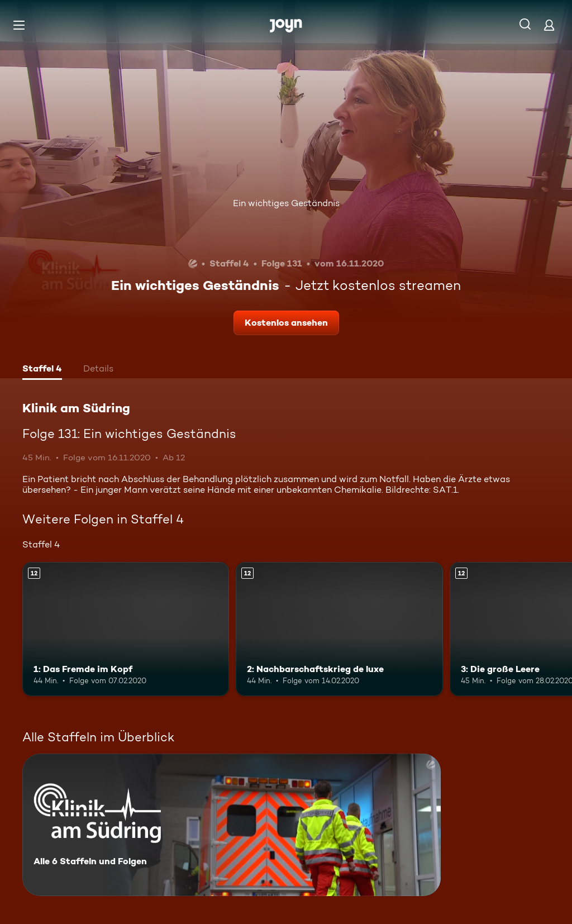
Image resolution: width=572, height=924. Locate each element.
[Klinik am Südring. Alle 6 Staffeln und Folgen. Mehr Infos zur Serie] (232, 825)
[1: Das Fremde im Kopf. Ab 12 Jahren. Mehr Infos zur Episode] (126, 629)
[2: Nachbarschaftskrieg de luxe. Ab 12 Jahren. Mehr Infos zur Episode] (339, 629)
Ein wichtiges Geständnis (286, 203)
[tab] (42, 370)
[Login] (549, 25)
